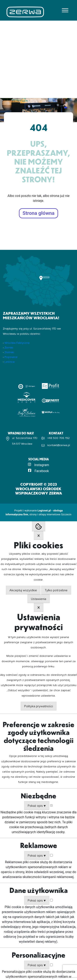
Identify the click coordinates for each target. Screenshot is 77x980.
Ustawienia (39, 599)
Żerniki (9, 348)
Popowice (11, 357)
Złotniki (9, 352)
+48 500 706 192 (59, 438)
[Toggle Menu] (65, 10)
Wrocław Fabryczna (17, 343)
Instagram (42, 465)
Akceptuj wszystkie (23, 590)
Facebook (42, 471)
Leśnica (10, 362)
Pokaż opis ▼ (37, 806)
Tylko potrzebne (56, 590)
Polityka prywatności (39, 706)
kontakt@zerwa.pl (59, 445)
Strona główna (39, 213)
